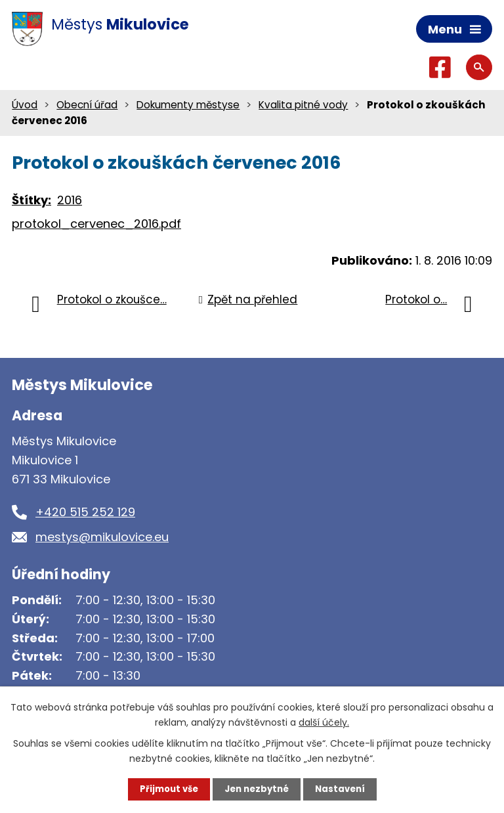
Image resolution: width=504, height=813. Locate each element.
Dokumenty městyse (188, 105)
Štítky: (31, 201)
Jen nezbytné (257, 789)
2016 (70, 201)
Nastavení (344, 789)
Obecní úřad (87, 105)
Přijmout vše (165, 789)
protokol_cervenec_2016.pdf (96, 225)
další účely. (324, 721)
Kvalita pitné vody (303, 105)
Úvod (25, 105)
